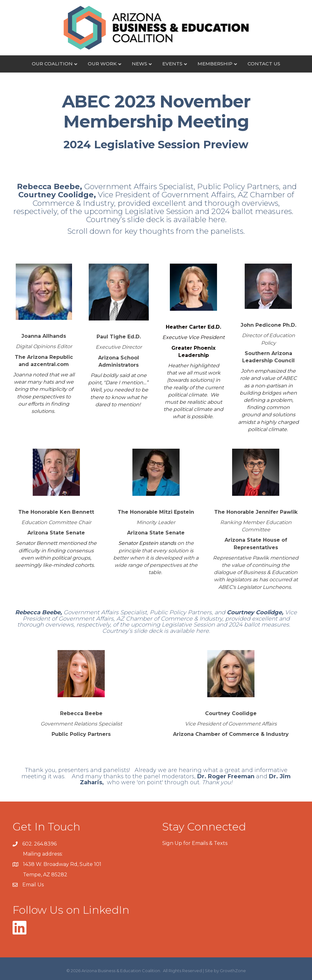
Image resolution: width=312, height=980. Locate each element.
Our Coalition (52, 64)
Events (172, 64)
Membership (215, 64)
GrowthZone (233, 971)
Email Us (33, 885)
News (139, 64)
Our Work (102, 64)
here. (217, 219)
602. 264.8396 (39, 844)
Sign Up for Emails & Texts (195, 843)
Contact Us (264, 64)
